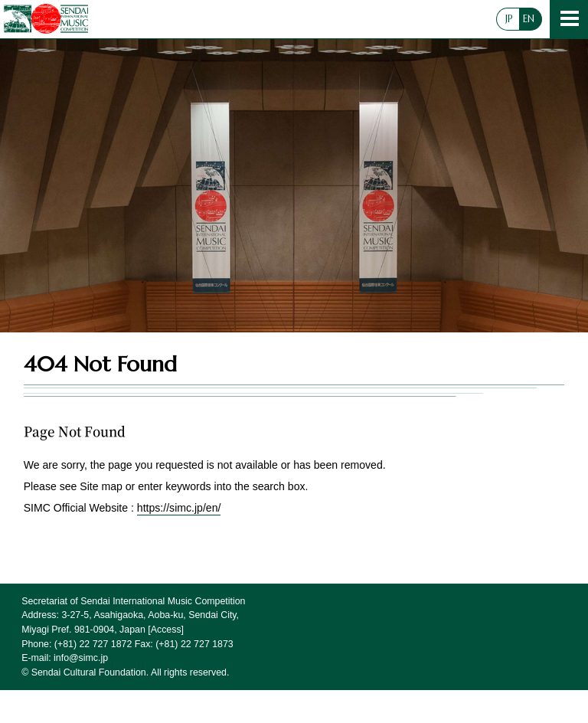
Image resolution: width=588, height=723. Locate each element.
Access (166, 630)
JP (509, 19)
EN (529, 19)
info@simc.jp (81, 658)
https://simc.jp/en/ (179, 508)
